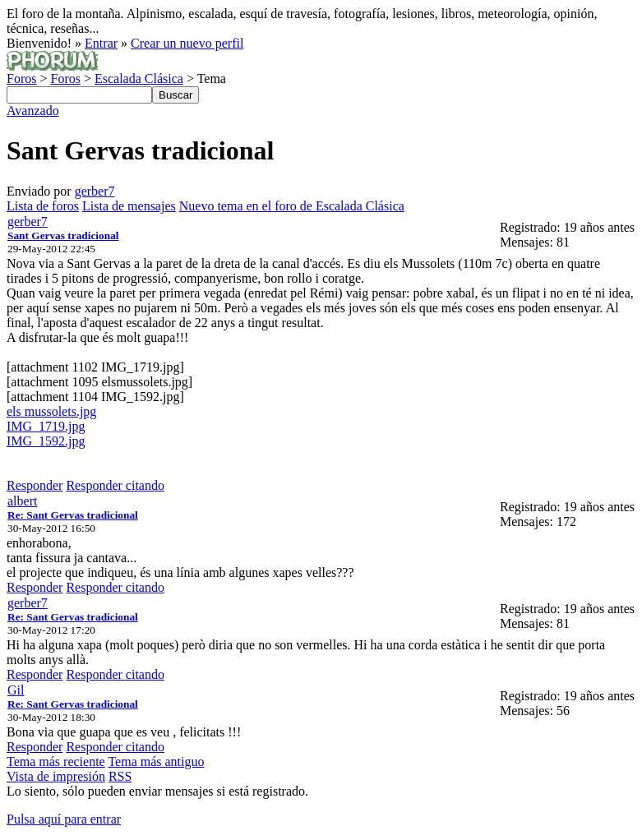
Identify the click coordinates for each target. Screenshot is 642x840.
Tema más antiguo (156, 762)
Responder (35, 485)
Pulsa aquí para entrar (64, 819)
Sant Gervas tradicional (63, 235)
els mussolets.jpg (51, 411)
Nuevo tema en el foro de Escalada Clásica (292, 206)
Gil (16, 690)
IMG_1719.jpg (46, 426)
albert (22, 501)
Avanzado (33, 111)
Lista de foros (43, 206)
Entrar (101, 43)
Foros (21, 78)
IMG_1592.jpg (46, 441)
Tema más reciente (56, 762)
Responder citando (115, 485)
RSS (120, 776)
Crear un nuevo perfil (187, 43)
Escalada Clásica (139, 78)
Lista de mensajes (129, 206)
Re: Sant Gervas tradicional (73, 515)
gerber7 (95, 191)
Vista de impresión (56, 776)
